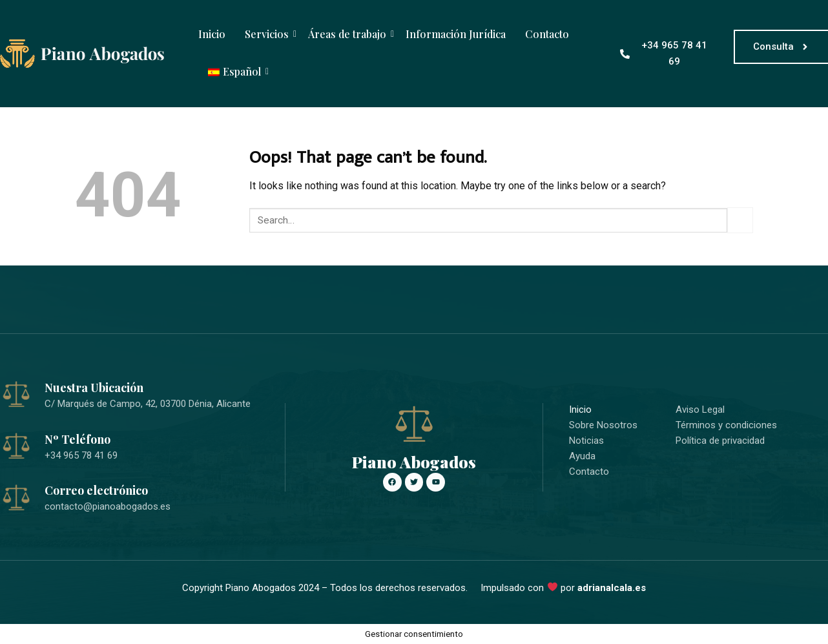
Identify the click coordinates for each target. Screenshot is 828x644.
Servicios (268, 34)
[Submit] (740, 220)
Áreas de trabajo (349, 34)
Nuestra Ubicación (94, 388)
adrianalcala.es (612, 588)
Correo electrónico (96, 490)
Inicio (212, 34)
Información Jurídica (456, 34)
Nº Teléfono (78, 439)
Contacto (547, 34)
